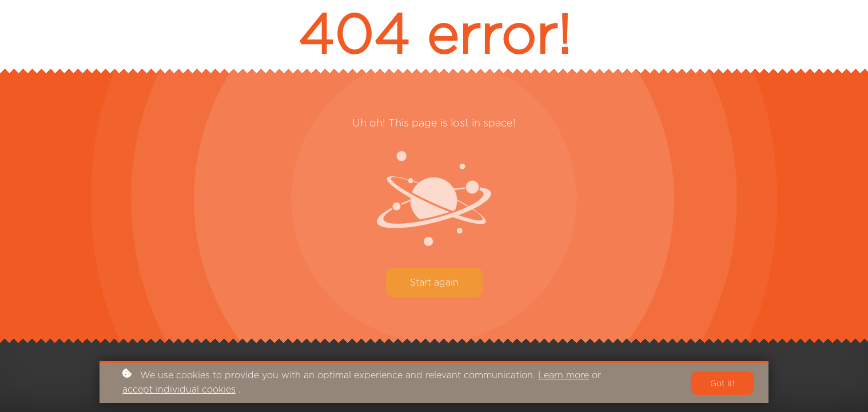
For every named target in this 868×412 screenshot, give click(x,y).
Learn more (564, 375)
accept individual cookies (179, 389)
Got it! (722, 383)
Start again (434, 282)
